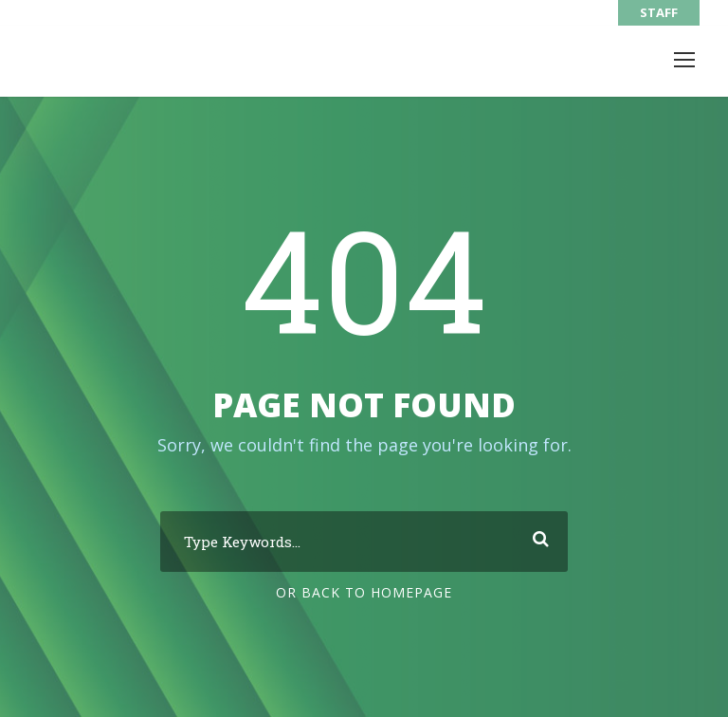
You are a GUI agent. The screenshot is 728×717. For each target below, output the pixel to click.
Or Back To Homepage (364, 592)
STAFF (659, 12)
